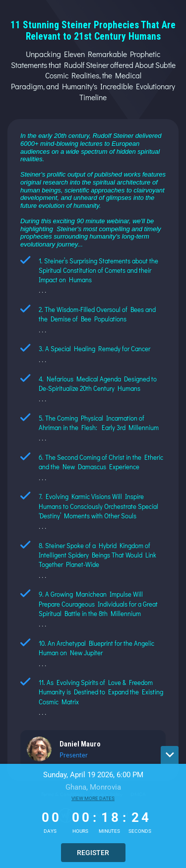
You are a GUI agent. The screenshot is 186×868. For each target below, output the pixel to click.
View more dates (93, 798)
